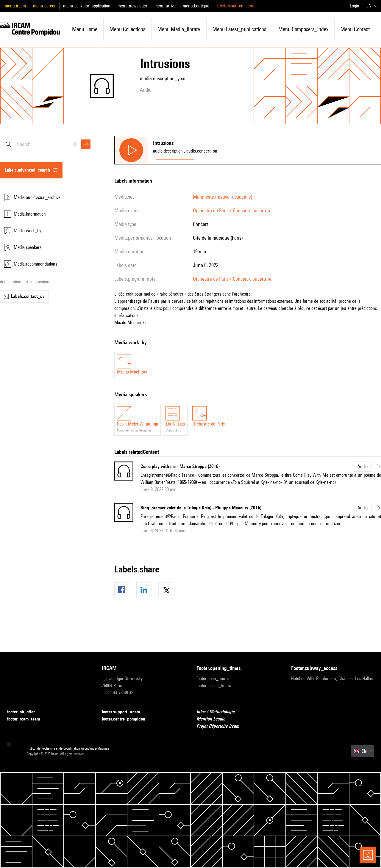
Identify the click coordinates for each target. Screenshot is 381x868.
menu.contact (355, 29)
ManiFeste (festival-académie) (222, 197)
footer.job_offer (25, 712)
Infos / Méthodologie (219, 712)
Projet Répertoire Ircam (221, 726)
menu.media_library (179, 29)
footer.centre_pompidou (127, 719)
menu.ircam (15, 6)
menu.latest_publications (239, 29)
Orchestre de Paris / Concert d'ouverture (232, 210)
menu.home (85, 29)
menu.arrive (165, 6)
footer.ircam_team (27, 719)
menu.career (44, 6)
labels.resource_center (237, 6)
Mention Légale (214, 719)
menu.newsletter (132, 6)
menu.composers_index (303, 29)
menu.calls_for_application (87, 6)
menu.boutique (196, 6)
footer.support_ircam (124, 712)
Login (355, 6)
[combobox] (48, 144)
